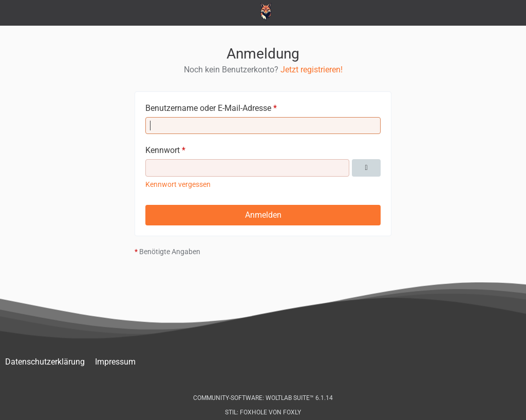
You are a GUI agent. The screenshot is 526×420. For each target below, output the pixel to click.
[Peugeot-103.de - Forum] (263, 12)
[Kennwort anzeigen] (366, 168)
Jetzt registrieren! (312, 70)
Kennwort (163, 150)
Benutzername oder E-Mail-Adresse (208, 108)
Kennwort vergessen (178, 184)
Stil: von (263, 412)
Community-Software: (263, 398)
